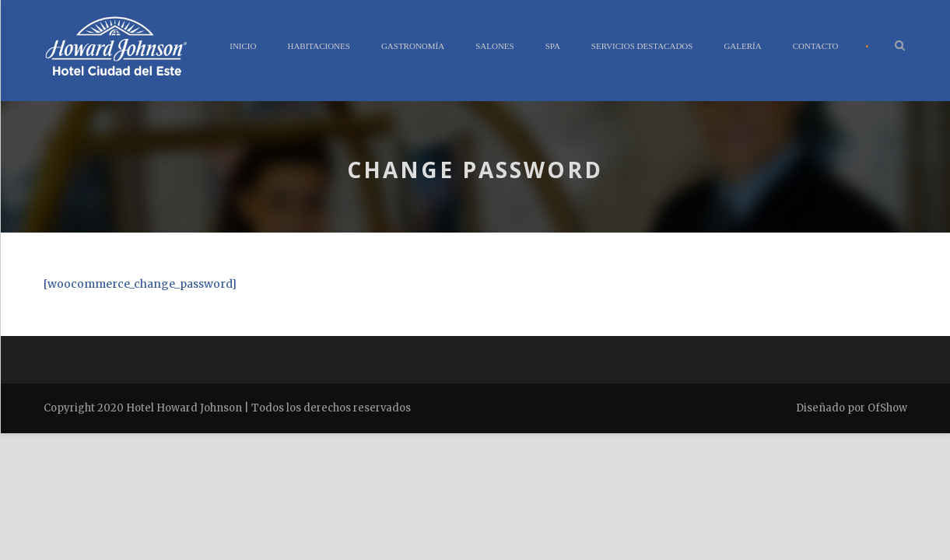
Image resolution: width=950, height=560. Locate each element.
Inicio (243, 46)
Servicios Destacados (642, 46)
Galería (742, 46)
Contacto (816, 46)
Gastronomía (413, 46)
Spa (553, 46)
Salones (495, 46)
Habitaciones (318, 46)
